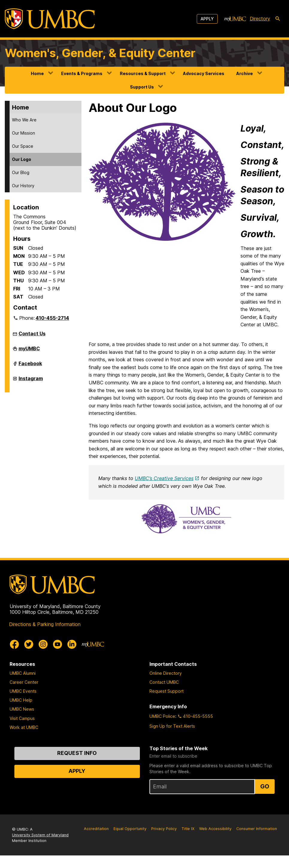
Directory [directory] (260, 19)
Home (37, 73)
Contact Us (32, 334)
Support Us (142, 87)
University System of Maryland (40, 847)
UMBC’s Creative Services (164, 478)
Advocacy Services (204, 73)
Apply (207, 19)
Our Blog (21, 172)
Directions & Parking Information (45, 637)
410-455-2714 (52, 318)
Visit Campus (22, 731)
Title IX (188, 841)
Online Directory (166, 685)
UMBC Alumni (23, 685)
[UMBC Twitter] (29, 657)
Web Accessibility (215, 841)
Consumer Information (257, 841)
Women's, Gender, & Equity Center (100, 53)
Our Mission (24, 133)
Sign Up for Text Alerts (172, 739)
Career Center (24, 694)
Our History (23, 186)
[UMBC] (50, 19)
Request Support (167, 704)
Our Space (23, 146)
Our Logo (22, 159)
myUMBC (29, 351)
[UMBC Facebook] (14, 657)
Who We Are (24, 120)
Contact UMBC (164, 694)
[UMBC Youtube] (58, 657)
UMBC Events (23, 704)
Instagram (31, 381)
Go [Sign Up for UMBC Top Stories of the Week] (265, 799)
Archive (245, 73)
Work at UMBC (24, 740)
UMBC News (22, 722)
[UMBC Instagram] (43, 657)
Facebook (30, 366)
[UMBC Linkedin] (72, 657)
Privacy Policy (164, 841)
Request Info (77, 766)
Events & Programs (82, 73)
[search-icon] (278, 19)
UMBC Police (162, 729)
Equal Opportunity (130, 841)
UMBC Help (21, 713)
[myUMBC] (235, 19)
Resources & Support (143, 73)
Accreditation (96, 841)
